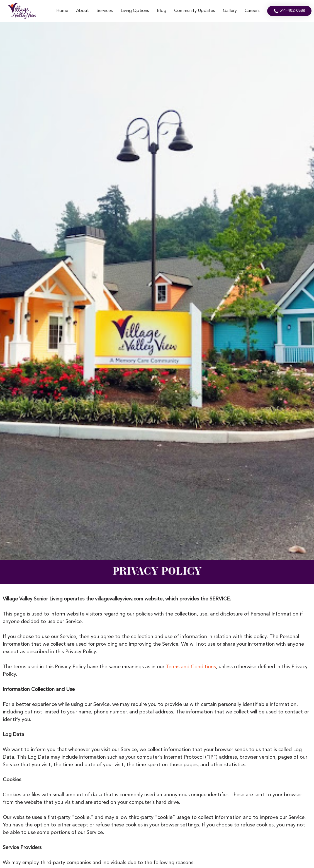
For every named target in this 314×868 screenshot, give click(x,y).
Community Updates (195, 11)
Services (105, 11)
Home (62, 11)
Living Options (135, 11)
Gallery (230, 11)
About (82, 11)
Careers (252, 11)
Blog (162, 11)
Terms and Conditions (191, 667)
